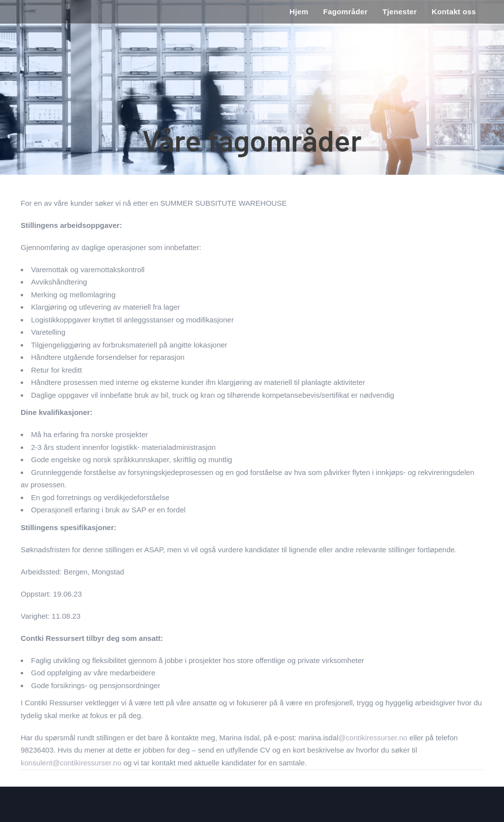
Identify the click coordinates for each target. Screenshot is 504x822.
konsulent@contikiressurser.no (71, 763)
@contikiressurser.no (373, 738)
